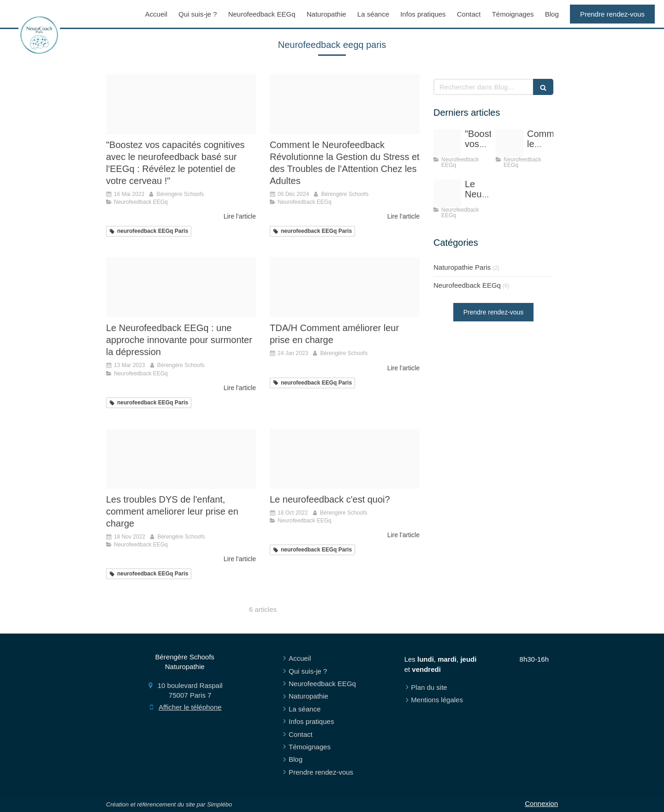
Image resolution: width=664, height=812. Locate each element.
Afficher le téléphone (190, 707)
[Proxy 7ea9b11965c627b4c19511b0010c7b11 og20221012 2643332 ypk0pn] (181, 104)
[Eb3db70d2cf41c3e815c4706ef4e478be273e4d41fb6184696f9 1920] (181, 459)
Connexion (541, 803)
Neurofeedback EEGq (467, 285)
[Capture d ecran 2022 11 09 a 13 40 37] (345, 287)
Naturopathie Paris (462, 267)
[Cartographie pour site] (345, 459)
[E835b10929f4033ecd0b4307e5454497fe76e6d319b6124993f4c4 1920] (181, 287)
